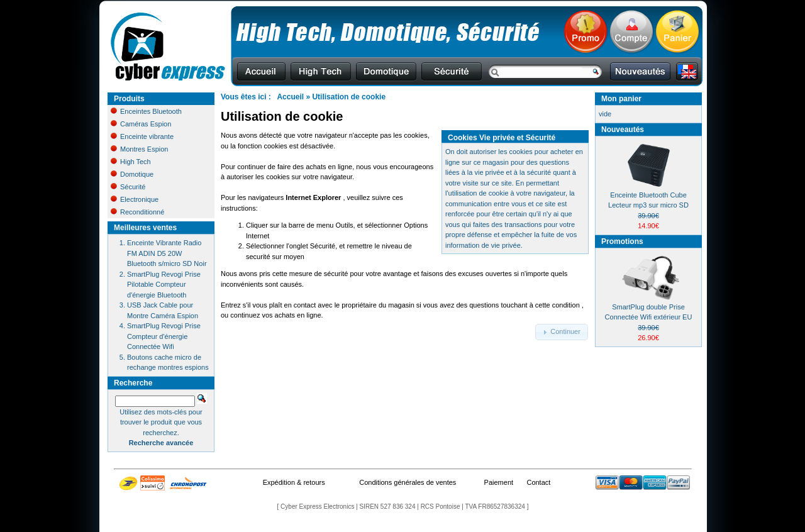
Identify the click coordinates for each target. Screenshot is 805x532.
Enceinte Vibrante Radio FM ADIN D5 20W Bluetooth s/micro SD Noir (167, 253)
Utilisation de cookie (349, 97)
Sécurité (128, 187)
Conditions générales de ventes (408, 482)
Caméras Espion (141, 124)
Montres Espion (139, 149)
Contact (538, 482)
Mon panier (621, 99)
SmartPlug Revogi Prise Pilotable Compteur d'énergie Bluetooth (164, 285)
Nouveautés (623, 130)
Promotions (622, 241)
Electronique (135, 199)
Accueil (290, 97)
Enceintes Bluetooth (146, 111)
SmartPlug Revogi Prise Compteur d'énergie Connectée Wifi (164, 336)
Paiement (499, 482)
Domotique (132, 174)
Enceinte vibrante (142, 136)
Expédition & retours (294, 482)
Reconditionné (137, 212)
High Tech (131, 162)
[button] (562, 332)
